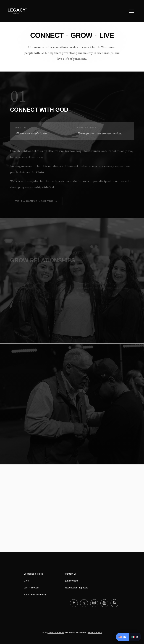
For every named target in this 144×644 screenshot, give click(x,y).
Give (26, 581)
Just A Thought (32, 588)
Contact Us (71, 574)
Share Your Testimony (35, 595)
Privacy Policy (95, 633)
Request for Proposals (77, 588)
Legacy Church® (56, 633)
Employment (72, 581)
